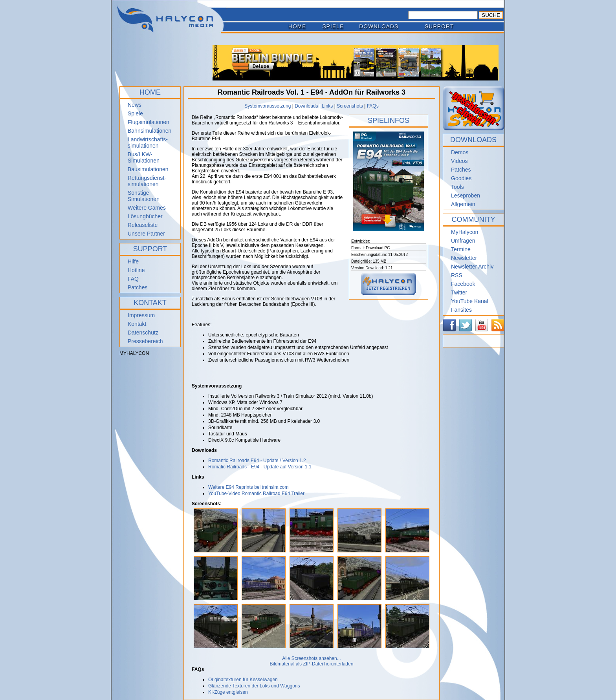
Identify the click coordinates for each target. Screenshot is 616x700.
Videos (459, 161)
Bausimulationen (148, 169)
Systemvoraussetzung (268, 106)
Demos (460, 152)
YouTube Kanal (470, 301)
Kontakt (137, 324)
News (135, 105)
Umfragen (463, 241)
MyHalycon (465, 232)
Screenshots (350, 106)
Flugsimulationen (148, 122)
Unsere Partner (146, 234)
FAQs (373, 106)
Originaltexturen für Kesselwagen (243, 680)
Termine (461, 249)
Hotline (136, 270)
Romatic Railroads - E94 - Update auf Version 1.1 (260, 467)
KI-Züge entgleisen (228, 692)
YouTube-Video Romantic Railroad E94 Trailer (256, 493)
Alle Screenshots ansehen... (311, 658)
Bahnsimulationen (149, 131)
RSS (457, 275)
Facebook (463, 284)
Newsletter (464, 258)
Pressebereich (145, 341)
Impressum (141, 315)
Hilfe (133, 261)
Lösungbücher (145, 216)
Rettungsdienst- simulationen (147, 181)
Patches (138, 287)
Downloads (306, 106)
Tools (457, 187)
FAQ (133, 279)
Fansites (461, 310)
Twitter (459, 292)
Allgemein (463, 204)
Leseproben (466, 196)
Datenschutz (143, 333)
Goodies (461, 178)
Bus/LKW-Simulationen (144, 157)
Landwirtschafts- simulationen (148, 143)
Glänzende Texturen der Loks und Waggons (254, 686)
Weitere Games (147, 208)
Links (327, 106)
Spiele (135, 113)
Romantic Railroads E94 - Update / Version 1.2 (257, 461)
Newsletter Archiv (472, 267)
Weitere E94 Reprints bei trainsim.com (248, 487)
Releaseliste (143, 225)
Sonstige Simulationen (144, 196)
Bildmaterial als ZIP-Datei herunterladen (312, 664)
